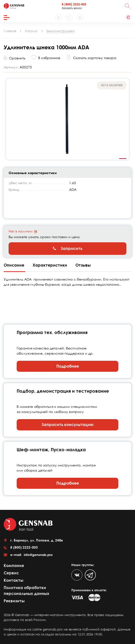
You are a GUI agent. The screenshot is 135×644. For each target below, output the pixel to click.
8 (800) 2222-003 (74, 4)
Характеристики (50, 265)
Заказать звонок (72, 8)
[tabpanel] (67, 119)
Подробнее (68, 366)
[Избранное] (69, 17)
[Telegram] (90, 575)
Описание (14, 265)
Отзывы (83, 265)
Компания (14, 566)
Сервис (11, 573)
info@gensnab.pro (38, 555)
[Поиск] (127, 6)
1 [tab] (123, 159)
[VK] (77, 575)
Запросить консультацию (68, 425)
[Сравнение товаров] (80, 17)
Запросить (68, 248)
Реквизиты (14, 601)
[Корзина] (58, 17)
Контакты (13, 580)
